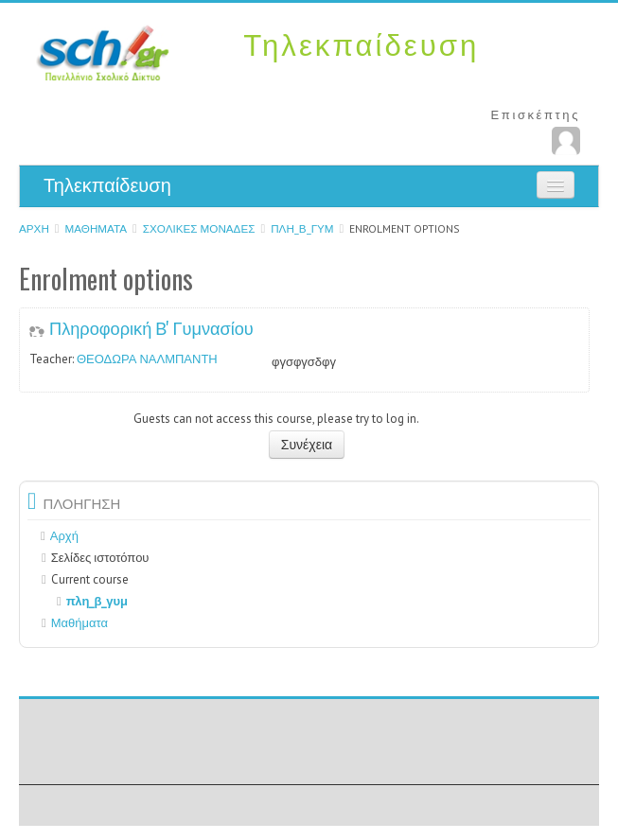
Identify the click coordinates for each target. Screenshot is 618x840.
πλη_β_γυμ (302, 228)
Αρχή (34, 228)
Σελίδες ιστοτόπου (100, 558)
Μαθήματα (97, 228)
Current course (90, 579)
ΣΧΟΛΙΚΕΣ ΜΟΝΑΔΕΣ (199, 228)
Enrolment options (405, 228)
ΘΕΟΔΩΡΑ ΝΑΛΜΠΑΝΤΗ (147, 359)
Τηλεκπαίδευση (107, 185)
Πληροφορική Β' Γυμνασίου (151, 327)
